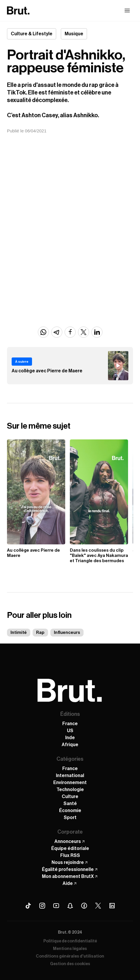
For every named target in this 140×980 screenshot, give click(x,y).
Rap (40, 633)
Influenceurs (67, 633)
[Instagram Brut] (42, 906)
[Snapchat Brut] (70, 906)
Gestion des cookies (70, 964)
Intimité (19, 633)
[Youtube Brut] (56, 906)
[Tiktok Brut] (28, 906)
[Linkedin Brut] (112, 906)
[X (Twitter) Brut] (98, 906)
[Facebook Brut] (84, 906)
